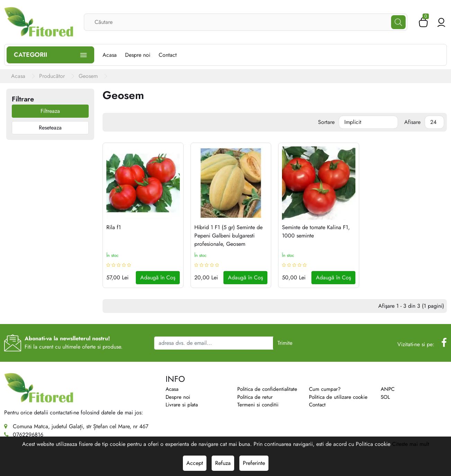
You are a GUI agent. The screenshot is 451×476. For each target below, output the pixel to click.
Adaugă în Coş (158, 277)
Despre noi (178, 397)
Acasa (172, 389)
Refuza (223, 463)
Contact (317, 405)
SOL (385, 397)
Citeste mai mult (411, 444)
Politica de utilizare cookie (338, 397)
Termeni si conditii (258, 405)
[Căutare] (398, 22)
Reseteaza (50, 128)
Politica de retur (255, 397)
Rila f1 (114, 227)
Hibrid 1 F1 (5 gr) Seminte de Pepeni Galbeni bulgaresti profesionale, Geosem (228, 236)
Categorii (50, 55)
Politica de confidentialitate (267, 389)
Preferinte (254, 463)
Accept (195, 463)
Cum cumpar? (325, 389)
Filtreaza (50, 111)
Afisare (412, 122)
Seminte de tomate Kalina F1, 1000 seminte (316, 231)
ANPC (388, 389)
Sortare (326, 122)
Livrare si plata (182, 405)
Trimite (285, 343)
